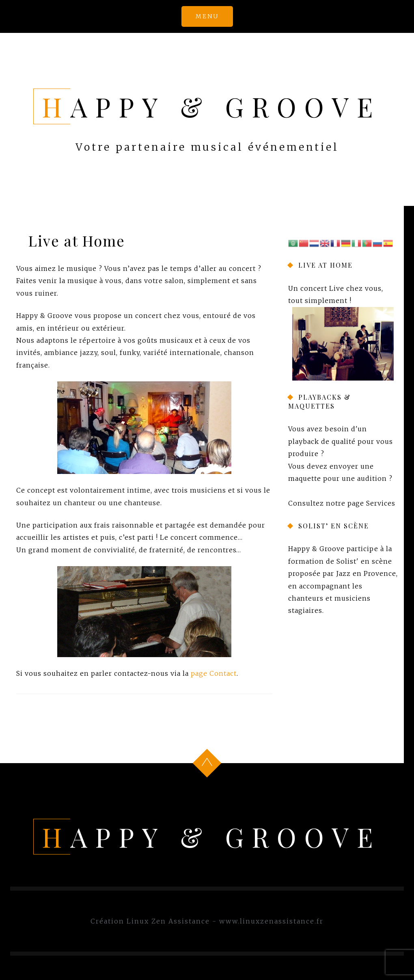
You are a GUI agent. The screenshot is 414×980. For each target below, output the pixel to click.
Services (381, 503)
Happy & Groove (211, 106)
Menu (207, 16)
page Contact (214, 673)
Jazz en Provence (366, 573)
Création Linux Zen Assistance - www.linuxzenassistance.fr (207, 921)
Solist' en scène (364, 561)
